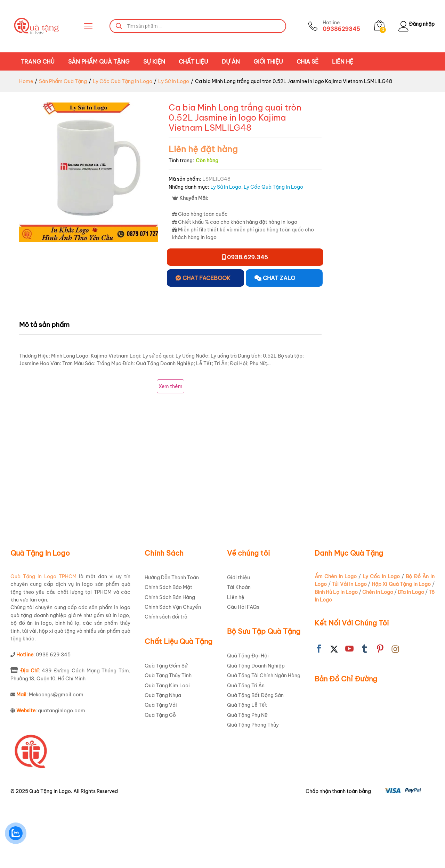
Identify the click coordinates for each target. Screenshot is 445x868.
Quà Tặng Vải (161, 765)
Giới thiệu (268, 62)
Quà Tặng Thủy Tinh (168, 735)
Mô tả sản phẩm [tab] (44, 325)
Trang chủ (38, 62)
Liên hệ (343, 62)
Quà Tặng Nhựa (163, 755)
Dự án (231, 62)
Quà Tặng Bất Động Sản (255, 755)
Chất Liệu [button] (193, 62)
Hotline (327, 23)
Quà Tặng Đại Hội (248, 715)
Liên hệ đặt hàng (203, 149)
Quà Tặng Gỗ (160, 775)
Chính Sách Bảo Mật (168, 647)
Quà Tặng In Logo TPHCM (43, 636)
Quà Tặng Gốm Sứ (166, 725)
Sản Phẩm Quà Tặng (99, 62)
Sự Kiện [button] (154, 62)
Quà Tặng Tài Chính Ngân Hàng (264, 735)
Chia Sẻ (308, 62)
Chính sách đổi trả (166, 677)
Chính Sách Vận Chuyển (173, 666)
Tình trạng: (181, 161)
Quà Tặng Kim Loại (167, 745)
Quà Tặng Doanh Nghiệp (256, 725)
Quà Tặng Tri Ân (246, 745)
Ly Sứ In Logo (226, 187)
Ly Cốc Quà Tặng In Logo (273, 187)
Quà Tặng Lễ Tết (247, 765)
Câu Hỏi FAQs (243, 666)
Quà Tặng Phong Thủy (253, 784)
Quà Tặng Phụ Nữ (247, 775)
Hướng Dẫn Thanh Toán (172, 637)
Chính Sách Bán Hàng (170, 657)
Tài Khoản (239, 647)
